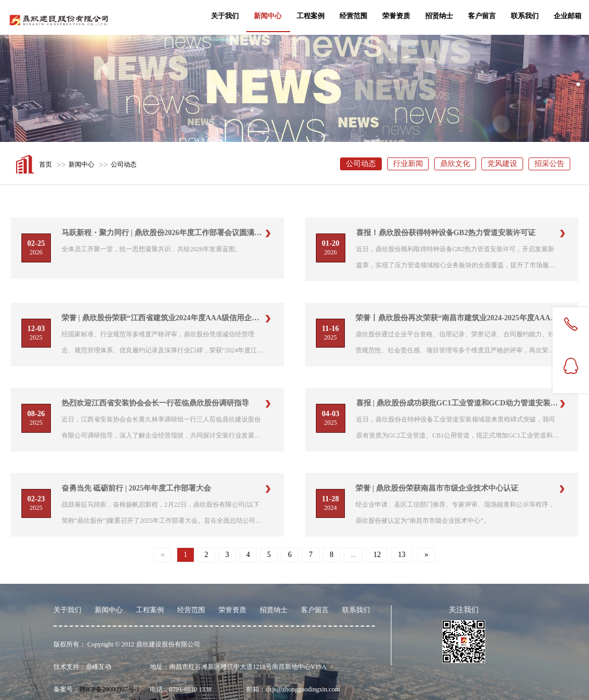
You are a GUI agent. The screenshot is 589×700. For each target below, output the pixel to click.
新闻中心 (268, 16)
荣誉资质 (396, 16)
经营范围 (353, 16)
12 (377, 555)
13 (402, 555)
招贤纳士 (439, 16)
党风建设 (502, 164)
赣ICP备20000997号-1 (110, 689)
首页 (46, 164)
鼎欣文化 (455, 164)
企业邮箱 (568, 16)
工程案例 (311, 16)
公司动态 (124, 164)
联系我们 (525, 16)
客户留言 (482, 16)
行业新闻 (408, 164)
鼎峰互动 (99, 667)
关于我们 (225, 16)
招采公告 (549, 164)
